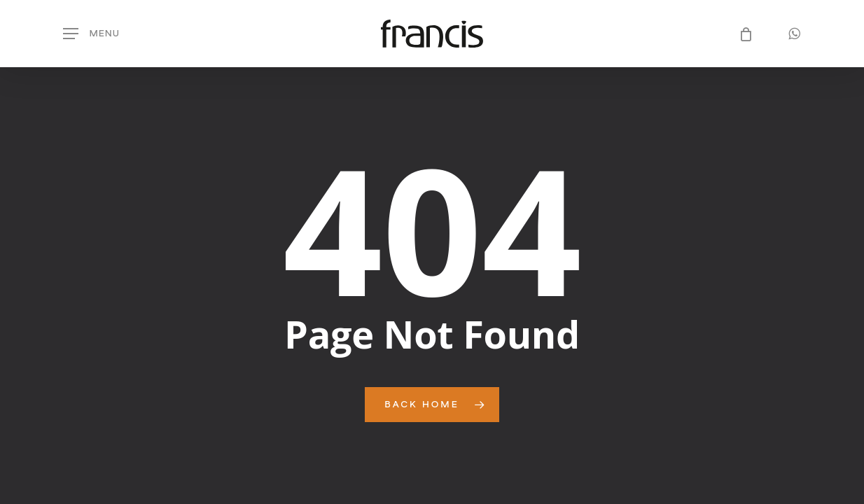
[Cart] (741, 34)
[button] (91, 34)
